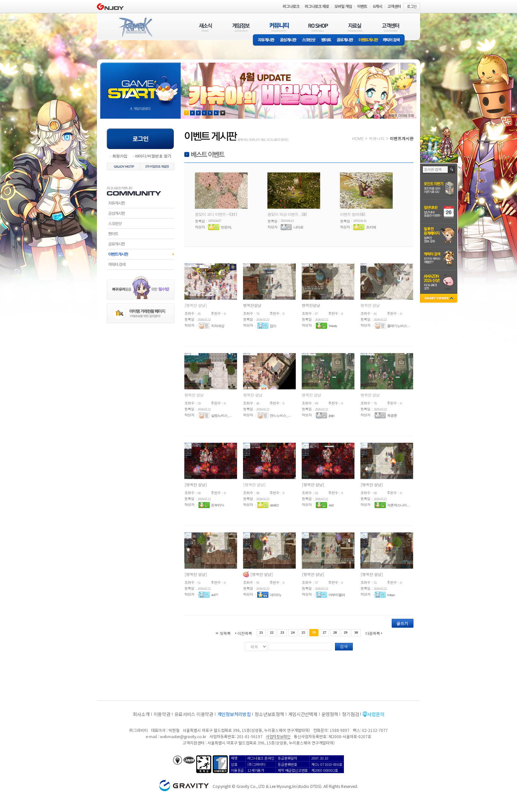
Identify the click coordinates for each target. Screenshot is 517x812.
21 (261, 632)
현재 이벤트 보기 (223, 113)
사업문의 (376, 714)
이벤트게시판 (368, 40)
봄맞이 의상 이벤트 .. (285, 214)
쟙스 (273, 326)
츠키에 (371, 227)
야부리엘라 (337, 595)
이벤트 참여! (350, 214)
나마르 (298, 227)
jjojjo (331, 415)
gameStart (140, 85)
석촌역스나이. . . (398, 505)
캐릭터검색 (141, 264)
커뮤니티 (377, 138)
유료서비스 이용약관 (194, 714)
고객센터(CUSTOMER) (391, 27)
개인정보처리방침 (234, 714)
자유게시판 (265, 40)
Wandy (333, 326)
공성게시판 (289, 40)
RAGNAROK (135, 27)
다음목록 (373, 633)
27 (325, 632)
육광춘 (392, 415)
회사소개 (141, 714)
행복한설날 (252, 305)
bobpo (391, 595)
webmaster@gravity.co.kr (183, 736)
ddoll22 (274, 505)
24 (293, 632)
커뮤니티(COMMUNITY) (279, 27)
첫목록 (225, 633)
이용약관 (162, 714)
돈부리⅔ (217, 505)
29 (346, 632)
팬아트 (326, 40)
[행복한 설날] (196, 305)
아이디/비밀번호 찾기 (153, 156)
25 (304, 632)
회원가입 (120, 156)
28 (335, 632)
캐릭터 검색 (393, 40)
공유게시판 (345, 40)
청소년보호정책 (269, 714)
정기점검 (350, 714)
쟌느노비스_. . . (280, 415)
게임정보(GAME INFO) (241, 27)
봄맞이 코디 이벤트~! (212, 214)
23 (282, 632)
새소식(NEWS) (205, 27)
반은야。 (228, 227)
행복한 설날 (370, 305)
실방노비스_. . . (221, 415)
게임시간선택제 (303, 714)
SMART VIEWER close (439, 299)
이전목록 (245, 633)
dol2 (331, 505)
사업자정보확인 (278, 736)
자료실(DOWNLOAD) (355, 27)
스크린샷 (309, 40)
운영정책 (330, 714)
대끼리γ (275, 595)
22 (272, 632)
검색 (344, 646)
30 (356, 632)
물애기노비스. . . (398, 326)
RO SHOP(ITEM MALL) (318, 27)
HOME (358, 138)
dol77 (214, 595)
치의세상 (218, 326)
